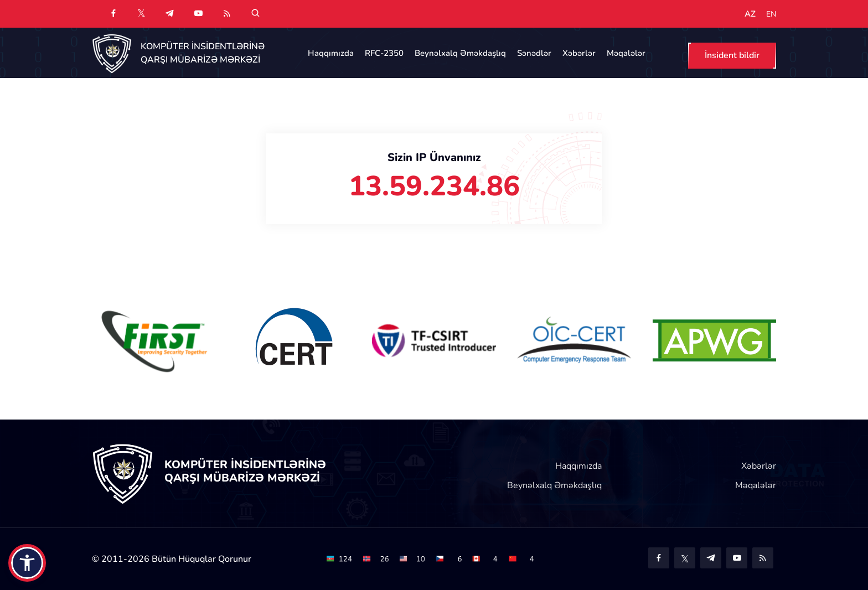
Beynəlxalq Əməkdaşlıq (460, 53)
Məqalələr (626, 53)
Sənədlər (534, 53)
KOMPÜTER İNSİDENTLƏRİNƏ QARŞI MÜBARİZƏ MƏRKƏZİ (203, 53)
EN (771, 14)
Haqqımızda (331, 53)
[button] (27, 563)
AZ (750, 14)
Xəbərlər (579, 53)
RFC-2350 (384, 53)
